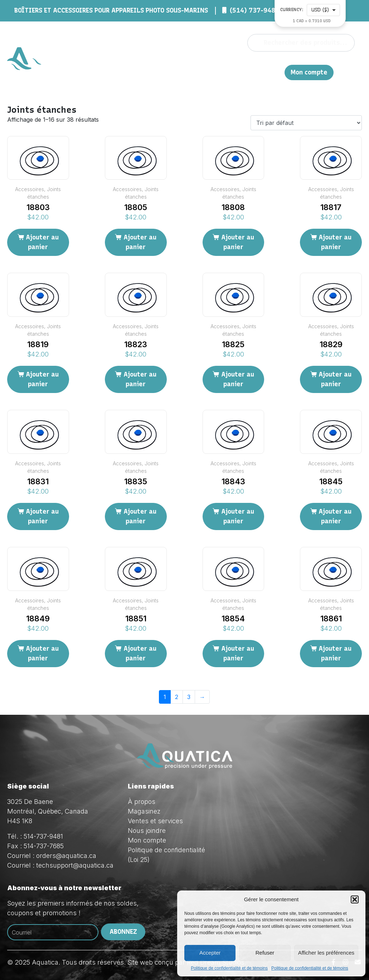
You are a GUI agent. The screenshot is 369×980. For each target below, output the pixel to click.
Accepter (210, 953)
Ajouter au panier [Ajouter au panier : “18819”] (42, 379)
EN (324, 64)
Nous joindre (296, 64)
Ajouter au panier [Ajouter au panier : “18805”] (140, 242)
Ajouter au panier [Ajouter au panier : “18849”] (42, 653)
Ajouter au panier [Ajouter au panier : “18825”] (238, 379)
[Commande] (306, 123)
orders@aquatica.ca (66, 856)
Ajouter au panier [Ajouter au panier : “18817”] (335, 242)
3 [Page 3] (189, 697)
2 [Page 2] (177, 697)
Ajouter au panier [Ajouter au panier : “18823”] (140, 379)
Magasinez (212, 64)
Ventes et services (155, 821)
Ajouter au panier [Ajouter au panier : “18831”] (42, 516)
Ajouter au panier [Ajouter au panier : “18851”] (140, 653)
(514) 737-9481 (254, 10)
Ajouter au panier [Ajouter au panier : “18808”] (238, 242)
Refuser (265, 953)
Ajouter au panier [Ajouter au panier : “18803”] (42, 242)
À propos (166, 64)
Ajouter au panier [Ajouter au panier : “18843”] (238, 516)
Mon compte (309, 72)
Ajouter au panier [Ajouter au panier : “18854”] (238, 653)
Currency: (292, 10)
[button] (355, 899)
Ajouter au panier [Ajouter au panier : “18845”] (335, 516)
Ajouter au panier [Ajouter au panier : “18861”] (335, 653)
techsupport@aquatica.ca (75, 865)
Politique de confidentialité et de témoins (229, 968)
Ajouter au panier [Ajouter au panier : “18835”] (140, 516)
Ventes (255, 64)
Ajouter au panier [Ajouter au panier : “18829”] (335, 379)
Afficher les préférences (326, 953)
